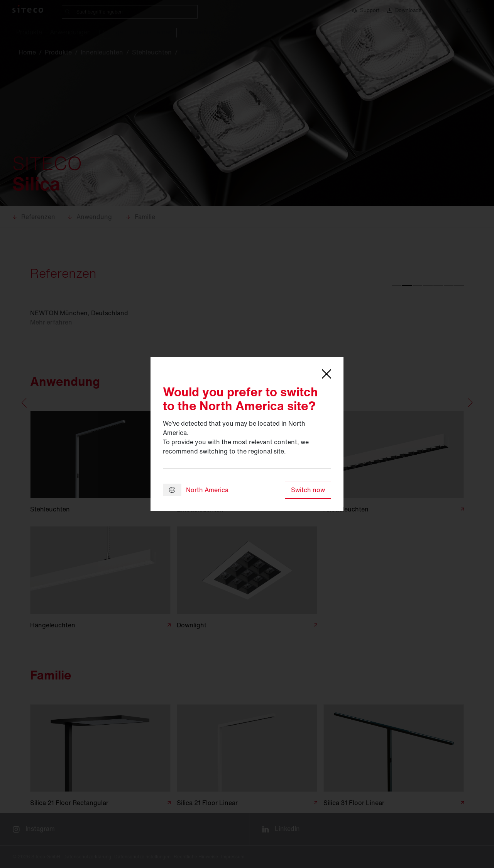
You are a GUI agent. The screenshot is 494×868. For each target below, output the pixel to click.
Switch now (308, 490)
